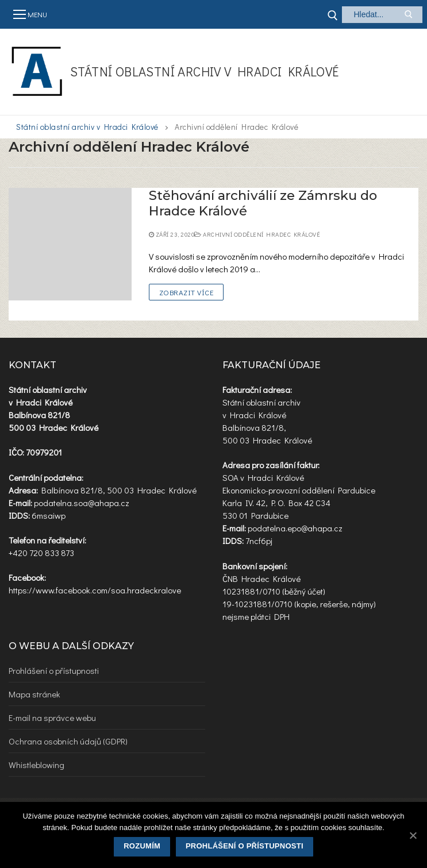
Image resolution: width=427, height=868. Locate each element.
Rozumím (142, 846)
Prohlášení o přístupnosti (54, 670)
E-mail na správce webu (52, 717)
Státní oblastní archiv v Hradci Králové (205, 72)
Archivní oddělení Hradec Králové (257, 234)
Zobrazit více (186, 292)
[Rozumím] (413, 835)
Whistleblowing (36, 765)
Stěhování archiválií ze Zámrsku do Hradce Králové (263, 203)
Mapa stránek (34, 694)
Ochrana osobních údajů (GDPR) (68, 741)
